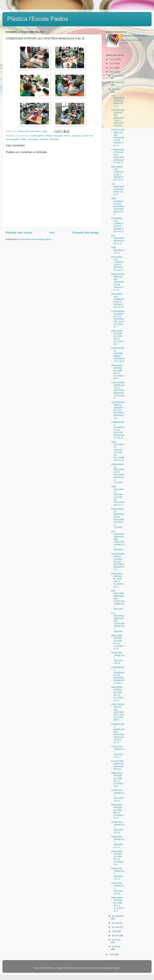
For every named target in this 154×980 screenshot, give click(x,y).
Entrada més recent (19, 233)
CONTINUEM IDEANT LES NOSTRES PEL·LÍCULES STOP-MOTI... (118, 712)
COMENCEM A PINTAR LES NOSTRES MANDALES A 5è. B (118, 156)
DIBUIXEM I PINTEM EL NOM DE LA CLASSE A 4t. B (118, 642)
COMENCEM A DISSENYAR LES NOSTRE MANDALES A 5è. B (118, 430)
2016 (112, 954)
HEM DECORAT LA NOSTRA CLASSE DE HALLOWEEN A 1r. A (118, 496)
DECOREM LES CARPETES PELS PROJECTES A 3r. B (118, 300)
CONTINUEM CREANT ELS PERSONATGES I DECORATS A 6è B (118, 118)
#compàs (76, 136)
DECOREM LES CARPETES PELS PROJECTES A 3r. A (118, 264)
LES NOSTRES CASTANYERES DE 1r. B (118, 189)
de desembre (118, 76)
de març (116, 936)
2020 (112, 59)
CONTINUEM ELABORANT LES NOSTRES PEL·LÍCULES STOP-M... (118, 319)
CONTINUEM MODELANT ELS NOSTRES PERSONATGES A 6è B (118, 390)
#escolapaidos (13, 139)
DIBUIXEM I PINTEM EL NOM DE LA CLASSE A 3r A (118, 858)
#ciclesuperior (37, 136)
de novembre (118, 82)
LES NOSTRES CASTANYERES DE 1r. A (118, 101)
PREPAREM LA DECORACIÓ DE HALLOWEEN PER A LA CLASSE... (118, 473)
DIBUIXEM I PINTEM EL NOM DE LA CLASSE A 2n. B (118, 694)
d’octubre (116, 89)
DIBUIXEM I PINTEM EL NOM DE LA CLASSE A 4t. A (118, 811)
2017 (112, 72)
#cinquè (48, 136)
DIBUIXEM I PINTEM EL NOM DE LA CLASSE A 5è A (118, 580)
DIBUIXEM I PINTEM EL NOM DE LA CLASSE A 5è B (118, 780)
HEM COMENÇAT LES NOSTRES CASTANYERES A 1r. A (118, 206)
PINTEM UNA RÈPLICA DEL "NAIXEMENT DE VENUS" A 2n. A (118, 138)
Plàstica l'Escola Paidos (38, 19)
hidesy (88, 968)
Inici (52, 233)
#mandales (34, 139)
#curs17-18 (87, 136)
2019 (112, 63)
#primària (54, 139)
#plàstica (44, 139)
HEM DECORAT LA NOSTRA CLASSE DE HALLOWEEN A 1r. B (118, 451)
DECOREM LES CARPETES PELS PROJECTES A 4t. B (118, 225)
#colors (67, 136)
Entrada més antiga (86, 233)
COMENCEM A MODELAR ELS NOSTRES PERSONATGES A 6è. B (118, 733)
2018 (112, 68)
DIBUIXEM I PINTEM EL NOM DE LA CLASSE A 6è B (118, 372)
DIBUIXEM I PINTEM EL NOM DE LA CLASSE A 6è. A (118, 337)
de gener (116, 946)
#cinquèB (58, 136)
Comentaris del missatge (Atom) (36, 239)
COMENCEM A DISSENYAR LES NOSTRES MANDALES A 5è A (118, 675)
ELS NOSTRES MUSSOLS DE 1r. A (118, 240)
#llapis (24, 139)
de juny (116, 923)
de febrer (116, 940)
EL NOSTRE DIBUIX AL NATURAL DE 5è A (118, 765)
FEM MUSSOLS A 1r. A (118, 250)
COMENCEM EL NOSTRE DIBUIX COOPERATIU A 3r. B (118, 355)
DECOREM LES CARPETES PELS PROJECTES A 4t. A (118, 173)
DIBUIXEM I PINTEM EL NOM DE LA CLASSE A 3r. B (118, 904)
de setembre (118, 916)
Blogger (116, 968)
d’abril (115, 931)
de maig (116, 927)
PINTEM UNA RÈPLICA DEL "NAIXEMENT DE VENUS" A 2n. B (118, 282)
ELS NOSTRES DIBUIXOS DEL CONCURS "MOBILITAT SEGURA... (118, 541)
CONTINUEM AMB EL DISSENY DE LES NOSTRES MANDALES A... (118, 410)
